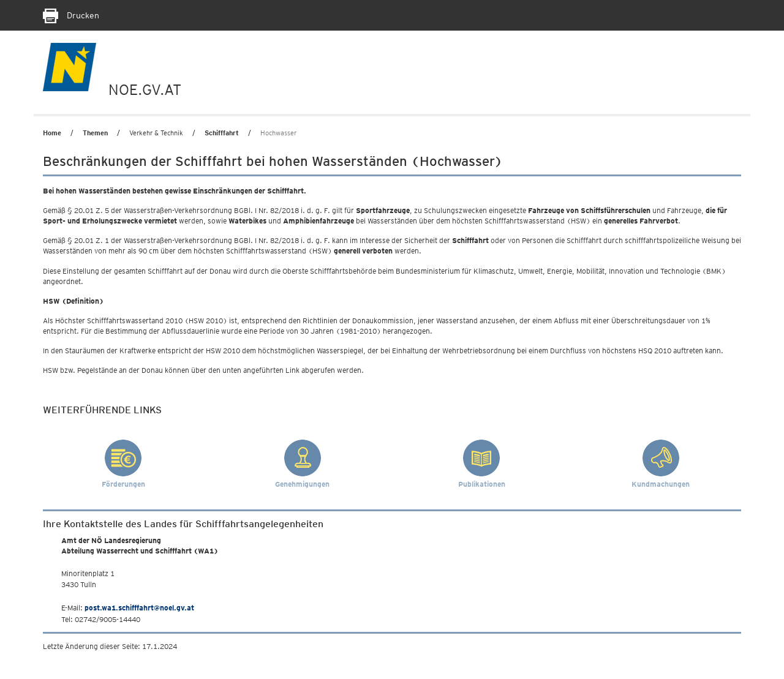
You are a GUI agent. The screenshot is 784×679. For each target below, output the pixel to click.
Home (52, 133)
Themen (95, 133)
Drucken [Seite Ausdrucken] (71, 15)
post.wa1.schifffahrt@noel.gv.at (139, 608)
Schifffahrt (222, 133)
